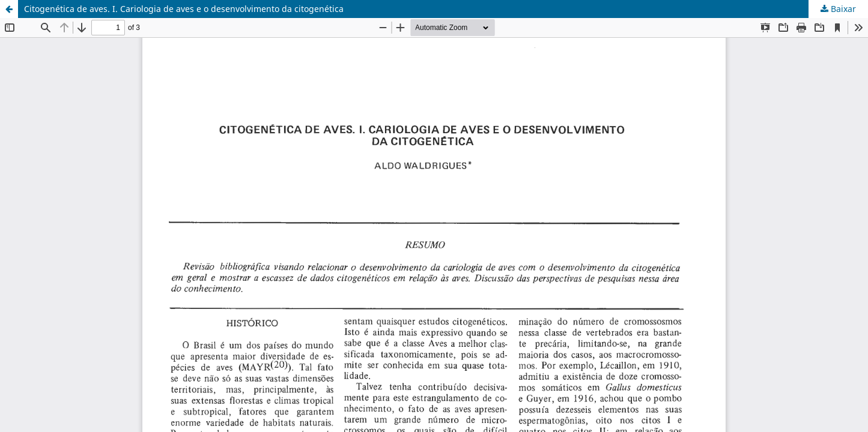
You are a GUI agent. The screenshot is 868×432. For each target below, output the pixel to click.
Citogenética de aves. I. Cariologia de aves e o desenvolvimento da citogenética (184, 9)
